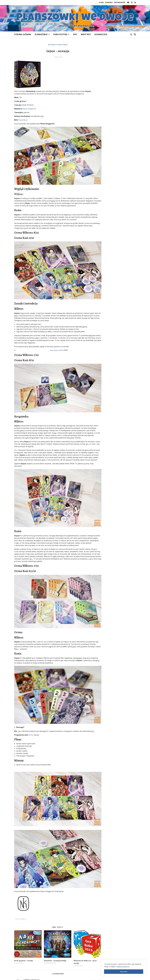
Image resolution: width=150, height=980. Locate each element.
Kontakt (109, 2)
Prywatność (120, 2)
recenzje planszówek (58, 45)
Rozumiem (124, 972)
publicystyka (60, 35)
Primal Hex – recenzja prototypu (55, 961)
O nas (101, 2)
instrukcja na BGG (57, 350)
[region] (124, 968)
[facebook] (128, 2)
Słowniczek (101, 35)
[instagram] (132, 2)
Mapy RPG (86, 35)
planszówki (41, 35)
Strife (31, 735)
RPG (75, 35)
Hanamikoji (23, 120)
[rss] (135, 2)
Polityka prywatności (123, 966)
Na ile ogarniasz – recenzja (24, 961)
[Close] (144, 961)
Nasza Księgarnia (29, 109)
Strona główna (23, 35)
